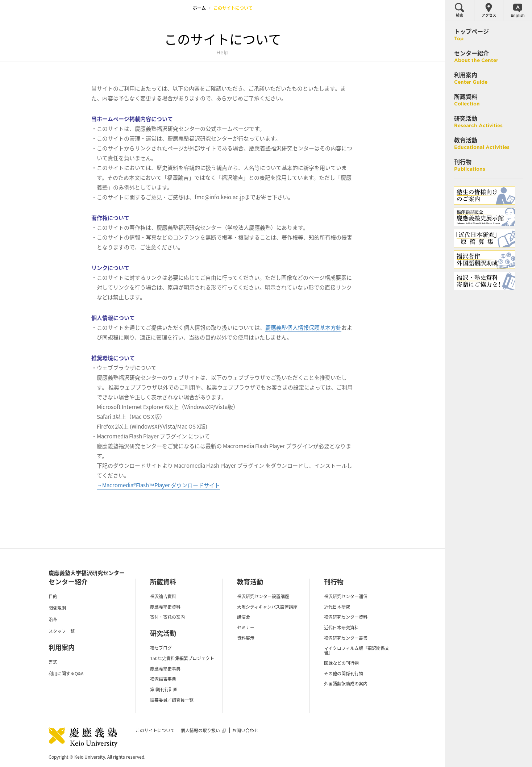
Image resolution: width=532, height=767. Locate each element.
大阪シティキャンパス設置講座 (267, 607)
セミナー (246, 628)
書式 (53, 662)
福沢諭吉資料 (163, 596)
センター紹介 (68, 582)
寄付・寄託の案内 (167, 617)
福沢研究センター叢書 (346, 638)
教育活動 (250, 582)
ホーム (199, 8)
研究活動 (163, 633)
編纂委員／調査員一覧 (172, 700)
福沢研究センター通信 (346, 596)
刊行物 (334, 582)
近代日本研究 (337, 607)
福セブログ (161, 648)
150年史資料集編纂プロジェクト (182, 658)
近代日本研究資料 (341, 628)
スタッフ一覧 (62, 631)
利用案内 (62, 647)
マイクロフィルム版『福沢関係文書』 (357, 650)
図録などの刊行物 (341, 663)
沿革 (53, 620)
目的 (53, 596)
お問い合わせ (245, 730)
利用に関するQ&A (66, 674)
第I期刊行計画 (164, 689)
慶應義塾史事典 (165, 669)
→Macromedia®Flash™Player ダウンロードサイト (158, 485)
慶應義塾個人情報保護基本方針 (303, 328)
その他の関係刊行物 (344, 674)
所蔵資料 (163, 582)
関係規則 (57, 608)
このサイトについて (155, 730)
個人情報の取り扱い (203, 730)
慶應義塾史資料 (165, 607)
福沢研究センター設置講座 (263, 596)
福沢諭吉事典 (163, 679)
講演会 (244, 617)
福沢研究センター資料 (346, 617)
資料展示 (246, 638)
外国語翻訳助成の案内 (346, 684)
